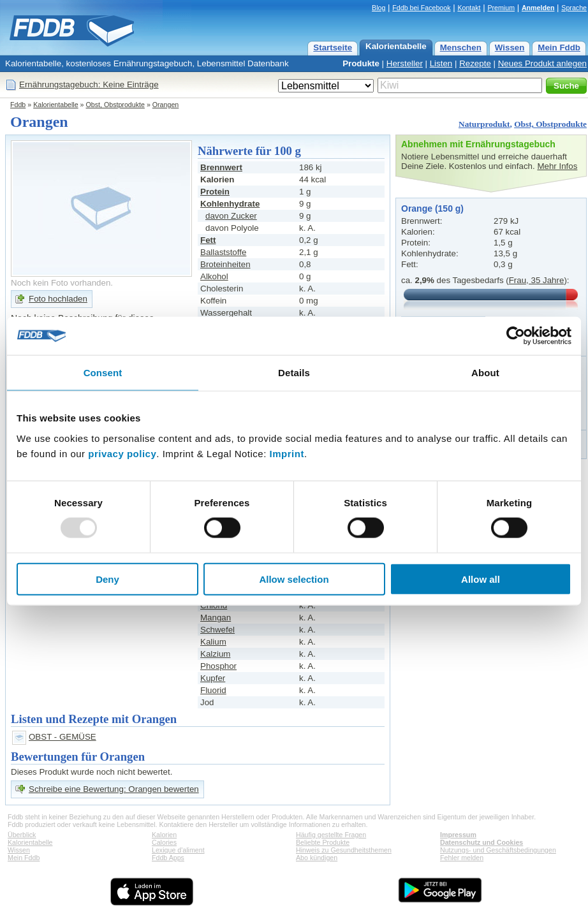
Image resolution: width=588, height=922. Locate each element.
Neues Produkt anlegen (542, 63)
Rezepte (475, 63)
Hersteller (405, 63)
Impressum (458, 835)
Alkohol (214, 276)
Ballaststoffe (223, 252)
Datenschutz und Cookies (481, 842)
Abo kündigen (317, 858)
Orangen (165, 105)
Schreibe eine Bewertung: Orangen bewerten (114, 789)
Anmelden (538, 8)
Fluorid (213, 690)
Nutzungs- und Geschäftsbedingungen (498, 850)
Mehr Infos (557, 166)
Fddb (18, 105)
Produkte (361, 63)
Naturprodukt (484, 124)
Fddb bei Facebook (421, 8)
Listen (441, 63)
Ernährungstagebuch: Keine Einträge (89, 84)
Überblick (22, 835)
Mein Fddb (559, 48)
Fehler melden (462, 858)
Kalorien (164, 835)
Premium (501, 8)
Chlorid (214, 605)
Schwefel (217, 630)
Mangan (216, 618)
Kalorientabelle (396, 46)
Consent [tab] (103, 373)
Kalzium (215, 654)
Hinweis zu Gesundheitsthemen (344, 850)
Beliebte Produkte (323, 842)
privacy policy (122, 453)
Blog (379, 8)
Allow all (481, 579)
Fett (208, 240)
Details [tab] (294, 373)
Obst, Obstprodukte (115, 105)
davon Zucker (231, 216)
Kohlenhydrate (230, 204)
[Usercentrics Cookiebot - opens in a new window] (516, 336)
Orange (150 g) (432, 209)
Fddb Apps (168, 858)
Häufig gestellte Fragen (331, 835)
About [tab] (485, 373)
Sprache (574, 8)
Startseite (333, 48)
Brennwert (221, 167)
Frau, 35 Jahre (537, 280)
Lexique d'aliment (178, 850)
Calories (164, 842)
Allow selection (294, 579)
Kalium (213, 642)
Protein (215, 192)
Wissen (510, 48)
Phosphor (218, 666)
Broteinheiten (225, 264)
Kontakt (469, 8)
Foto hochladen (58, 299)
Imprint (287, 453)
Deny (107, 579)
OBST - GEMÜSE (62, 737)
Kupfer (213, 678)
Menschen (461, 48)
